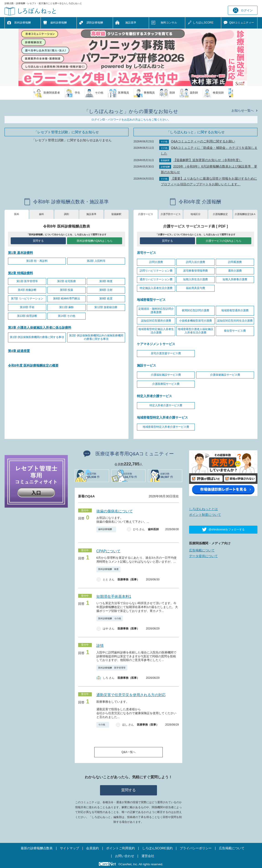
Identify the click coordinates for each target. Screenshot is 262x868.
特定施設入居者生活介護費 (156, 288)
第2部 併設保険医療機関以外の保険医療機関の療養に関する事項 (96, 337)
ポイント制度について (205, 515)
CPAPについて (108, 551)
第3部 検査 (106, 281)
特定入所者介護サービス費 (166, 405)
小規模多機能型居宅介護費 (195, 321)
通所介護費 (235, 271)
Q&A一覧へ (128, 752)
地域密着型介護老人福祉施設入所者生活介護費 (195, 331)
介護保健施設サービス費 (225, 375)
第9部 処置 (106, 299)
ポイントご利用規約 (121, 848)
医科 (17, 214)
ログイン (243, 10)
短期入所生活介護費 (195, 279)
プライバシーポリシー (196, 848)
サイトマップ (69, 848)
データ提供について (203, 556)
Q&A (242, 23)
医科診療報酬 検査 (108, 569)
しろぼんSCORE (203, 23)
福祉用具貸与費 (195, 288)
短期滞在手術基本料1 (114, 597)
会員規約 (92, 848)
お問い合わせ (125, 856)
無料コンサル (169, 23)
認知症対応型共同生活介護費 (235, 321)
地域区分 (195, 214)
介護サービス (146, 214)
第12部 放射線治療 (106, 307)
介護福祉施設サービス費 (166, 375)
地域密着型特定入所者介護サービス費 (166, 427)
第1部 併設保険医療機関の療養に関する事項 (37, 337)
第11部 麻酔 (67, 307)
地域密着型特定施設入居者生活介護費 (156, 331)
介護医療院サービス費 (166, 384)
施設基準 (131, 23)
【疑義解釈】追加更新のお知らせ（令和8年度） (208, 160)
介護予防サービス (171, 214)
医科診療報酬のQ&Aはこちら (95, 241)
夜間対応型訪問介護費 (195, 310)
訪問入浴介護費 (195, 262)
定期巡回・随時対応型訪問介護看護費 (156, 311)
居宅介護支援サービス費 (166, 353)
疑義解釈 (116, 214)
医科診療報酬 (23, 23)
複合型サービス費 (235, 331)
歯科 (41, 214)
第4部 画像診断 (27, 290)
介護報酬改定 (220, 214)
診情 (100, 646)
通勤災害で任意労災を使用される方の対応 (131, 695)
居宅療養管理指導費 (195, 271)
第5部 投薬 (67, 290)
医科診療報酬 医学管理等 (112, 668)
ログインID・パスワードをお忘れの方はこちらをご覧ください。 (131, 120)
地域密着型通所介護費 (235, 310)
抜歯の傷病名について (115, 511)
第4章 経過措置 (19, 351)
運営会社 (148, 856)
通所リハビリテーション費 (156, 279)
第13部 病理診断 (27, 316)
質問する (38, 241)
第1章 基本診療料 (21, 253)
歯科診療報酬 (59, 23)
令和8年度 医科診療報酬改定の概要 (33, 365)
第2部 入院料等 (96, 261)
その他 (103, 725)
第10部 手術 (27, 307)
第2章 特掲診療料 (21, 273)
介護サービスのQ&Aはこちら (224, 241)
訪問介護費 (156, 262)
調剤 (67, 214)
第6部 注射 (106, 290)
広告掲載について (202, 550)
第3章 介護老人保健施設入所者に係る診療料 (40, 328)
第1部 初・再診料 (37, 261)
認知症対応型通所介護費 (156, 321)
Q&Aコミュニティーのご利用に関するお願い (203, 141)
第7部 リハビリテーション (27, 299)
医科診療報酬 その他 (110, 618)
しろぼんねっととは (203, 509)
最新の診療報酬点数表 (37, 848)
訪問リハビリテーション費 (156, 271)
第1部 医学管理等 (27, 281)
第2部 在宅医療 (67, 281)
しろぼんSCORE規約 (157, 848)
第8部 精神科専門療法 (67, 299)
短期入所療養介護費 (235, 279)
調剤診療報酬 (95, 23)
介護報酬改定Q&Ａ (245, 214)
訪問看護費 (235, 262)
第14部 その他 (67, 316)
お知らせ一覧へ (243, 110)
